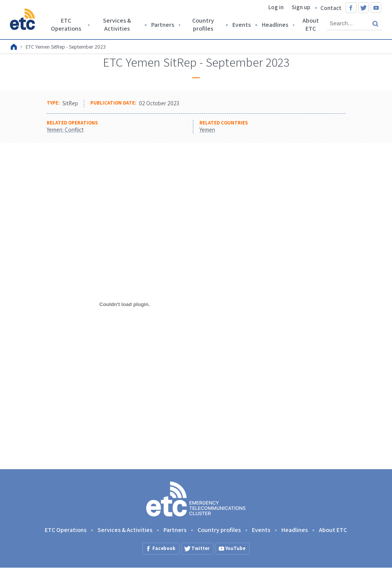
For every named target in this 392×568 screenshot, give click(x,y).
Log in (276, 7)
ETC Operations (66, 25)
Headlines (275, 25)
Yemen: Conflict (65, 130)
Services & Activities (117, 25)
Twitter (364, 8)
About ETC (311, 25)
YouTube (376, 8)
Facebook (351, 8)
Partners (163, 25)
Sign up (301, 7)
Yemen (207, 130)
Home (14, 47)
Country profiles (203, 25)
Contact (331, 8)
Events (242, 25)
